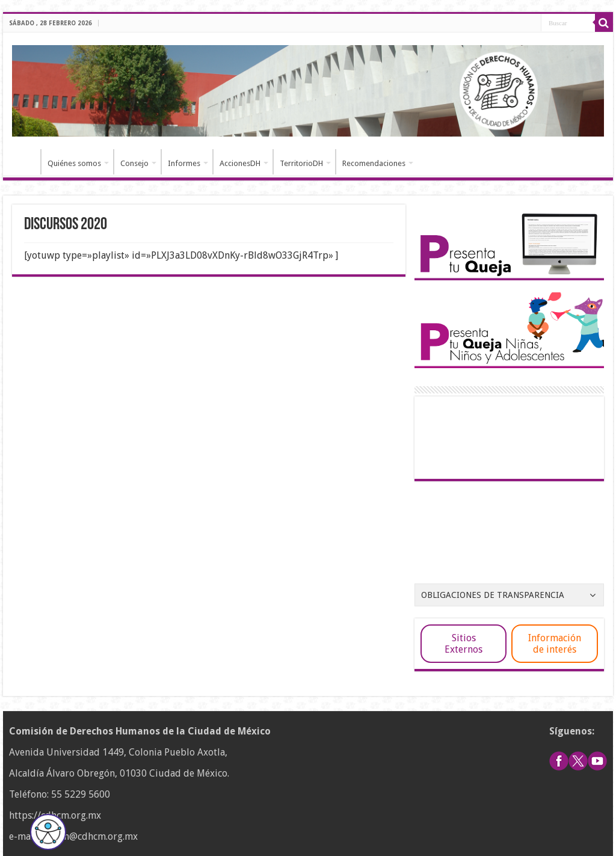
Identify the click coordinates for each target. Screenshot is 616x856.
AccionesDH (240, 163)
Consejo (134, 163)
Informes (184, 163)
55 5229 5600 (81, 794)
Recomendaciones (374, 163)
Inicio (25, 162)
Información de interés (555, 644)
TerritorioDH (301, 163)
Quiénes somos (74, 163)
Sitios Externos (464, 644)
